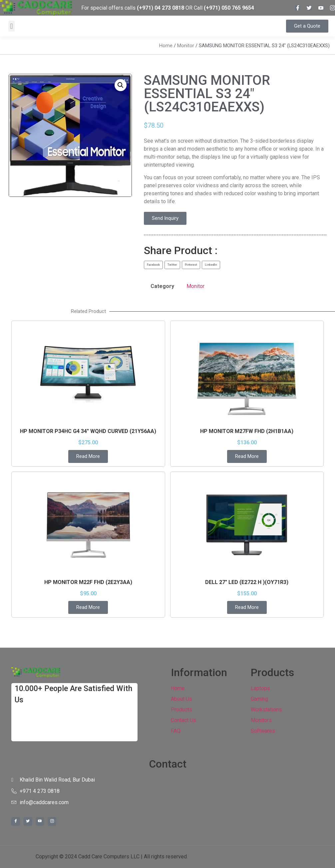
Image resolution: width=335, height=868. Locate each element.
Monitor (186, 46)
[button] (11, 26)
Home (166, 46)
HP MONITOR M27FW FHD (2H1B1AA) (247, 431)
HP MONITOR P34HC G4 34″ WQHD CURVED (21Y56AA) (88, 431)
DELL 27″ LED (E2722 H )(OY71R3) (247, 582)
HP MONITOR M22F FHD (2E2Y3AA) (88, 582)
